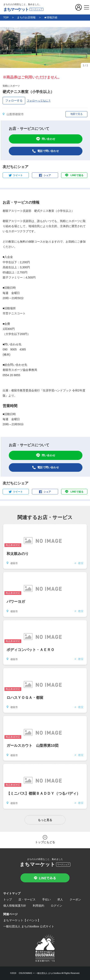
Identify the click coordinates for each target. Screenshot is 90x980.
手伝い (46, 899)
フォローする (14, 101)
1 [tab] (45, 65)
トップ (8, 899)
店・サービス (27, 899)
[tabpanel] (45, 48)
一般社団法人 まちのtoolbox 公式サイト (29, 926)
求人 (60, 899)
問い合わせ (48, 139)
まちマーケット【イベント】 (22, 920)
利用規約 (38, 906)
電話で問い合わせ (48, 151)
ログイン (56, 906)
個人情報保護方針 (15, 906)
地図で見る (76, 114)
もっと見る (45, 820)
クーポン (75, 899)
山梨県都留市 (15, 114)
